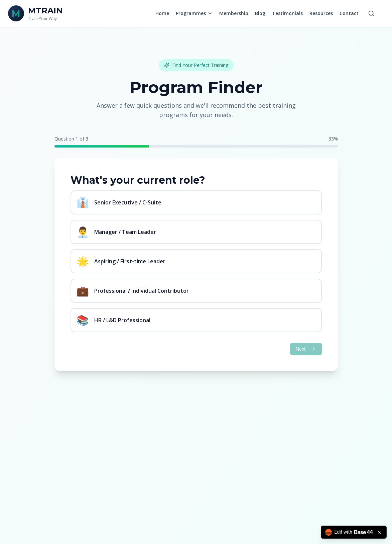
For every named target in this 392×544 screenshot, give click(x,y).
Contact (349, 13)
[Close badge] (379, 532)
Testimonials (287, 13)
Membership (234, 13)
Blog (260, 13)
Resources (321, 13)
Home (162, 13)
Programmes (194, 13)
